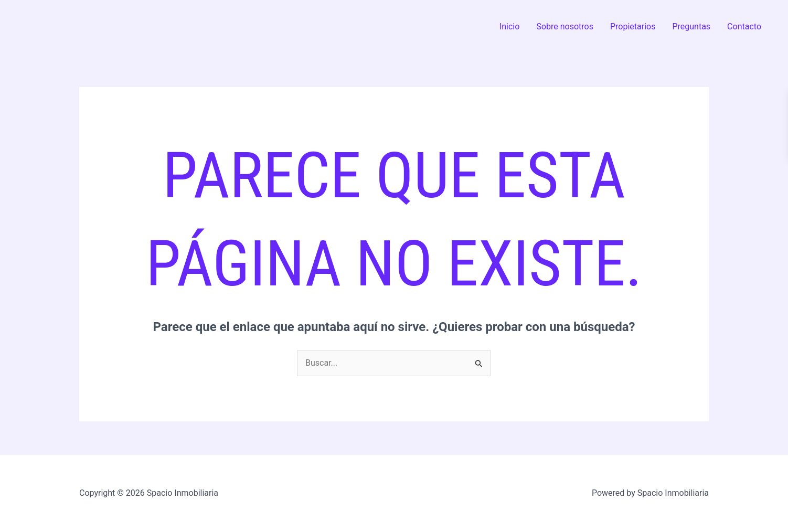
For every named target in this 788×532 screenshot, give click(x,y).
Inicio (509, 26)
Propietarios (633, 26)
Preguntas (691, 26)
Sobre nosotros (565, 26)
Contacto (744, 26)
